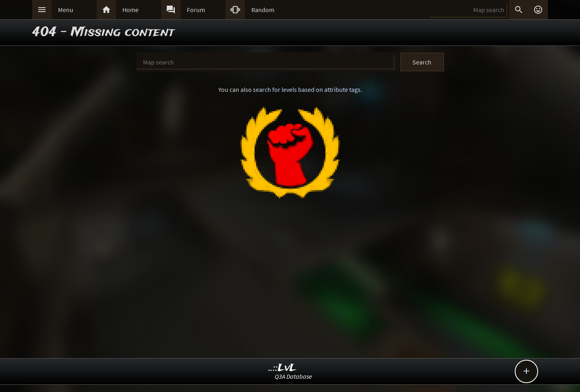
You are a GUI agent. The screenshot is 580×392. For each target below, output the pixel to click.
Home (130, 10)
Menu (66, 10)
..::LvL (283, 368)
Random (263, 10)
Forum (196, 10)
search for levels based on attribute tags (307, 89)
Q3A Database (293, 376)
